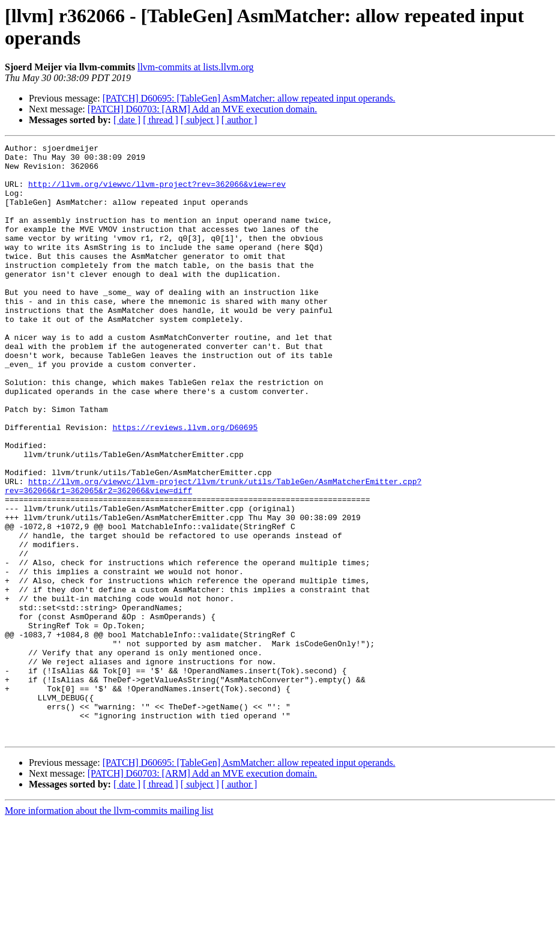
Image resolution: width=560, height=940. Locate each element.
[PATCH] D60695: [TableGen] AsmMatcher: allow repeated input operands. (249, 98)
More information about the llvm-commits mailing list (109, 929)
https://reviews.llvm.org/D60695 (185, 485)
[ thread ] (161, 120)
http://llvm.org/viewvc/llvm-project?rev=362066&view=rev (157, 193)
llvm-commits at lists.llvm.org (195, 67)
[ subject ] (200, 120)
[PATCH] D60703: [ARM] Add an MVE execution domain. (203, 109)
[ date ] (127, 120)
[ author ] (239, 120)
